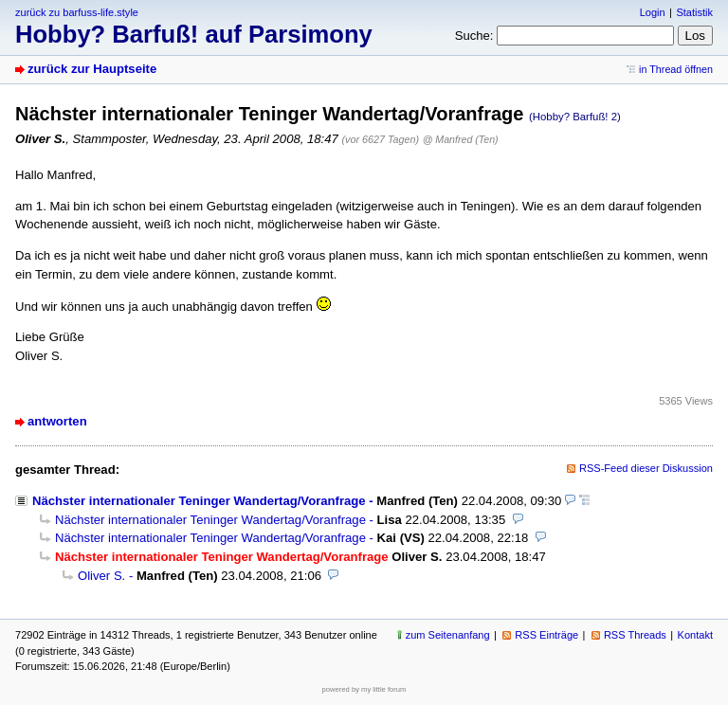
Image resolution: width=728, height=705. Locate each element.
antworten (57, 421)
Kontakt (695, 635)
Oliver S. (101, 576)
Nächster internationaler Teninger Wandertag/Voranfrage (199, 501)
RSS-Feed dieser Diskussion (646, 468)
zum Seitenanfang (448, 635)
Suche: (474, 36)
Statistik (694, 12)
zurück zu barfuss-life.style (77, 12)
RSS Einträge (546, 635)
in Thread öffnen (676, 69)
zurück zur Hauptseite (92, 69)
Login (653, 12)
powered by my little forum (364, 689)
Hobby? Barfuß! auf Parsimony (194, 34)
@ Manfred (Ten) (461, 139)
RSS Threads (635, 635)
